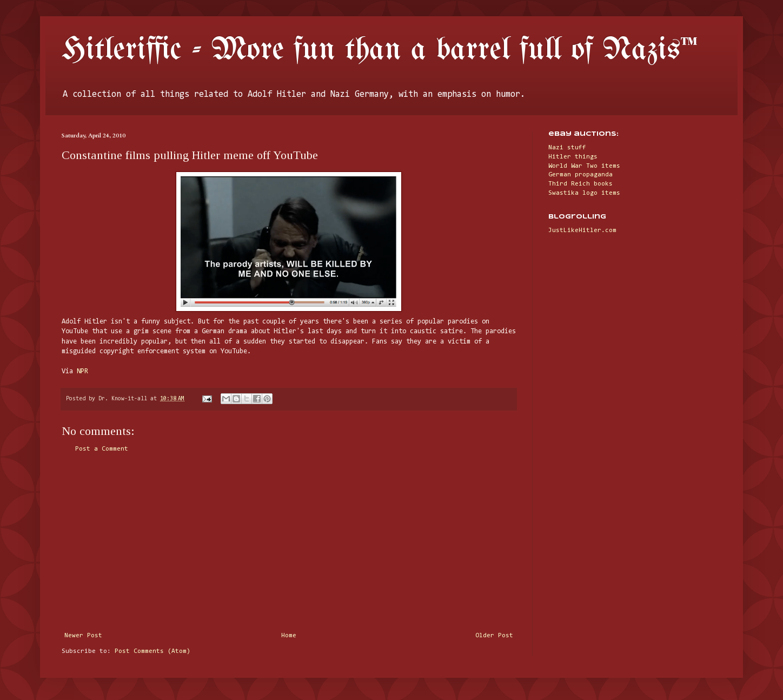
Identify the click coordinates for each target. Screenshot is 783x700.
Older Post (494, 636)
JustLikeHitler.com (582, 230)
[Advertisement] (289, 543)
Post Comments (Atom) (152, 651)
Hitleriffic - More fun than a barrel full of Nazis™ (380, 50)
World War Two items (584, 166)
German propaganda (580, 175)
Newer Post (83, 636)
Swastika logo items (584, 193)
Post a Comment (102, 449)
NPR (82, 371)
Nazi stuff (567, 148)
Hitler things (573, 157)
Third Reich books (580, 184)
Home (289, 636)
